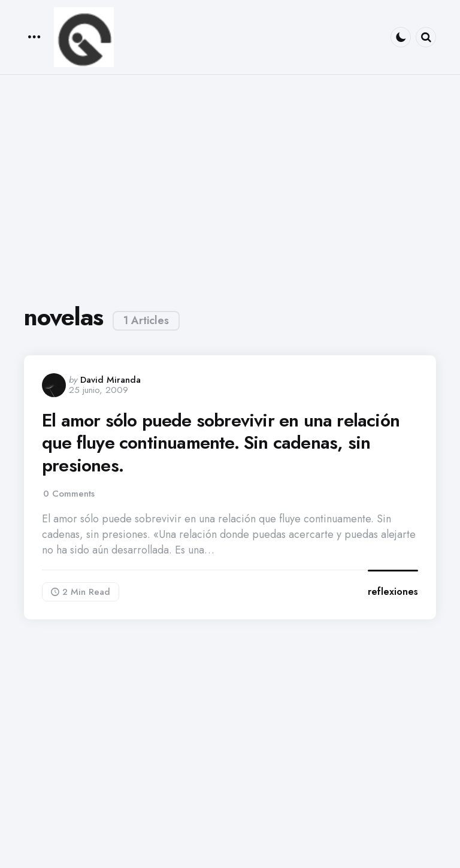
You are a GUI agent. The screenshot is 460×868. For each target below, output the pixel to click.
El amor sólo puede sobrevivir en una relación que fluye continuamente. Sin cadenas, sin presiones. (221, 443)
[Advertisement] (230, 183)
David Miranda (111, 380)
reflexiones (393, 592)
